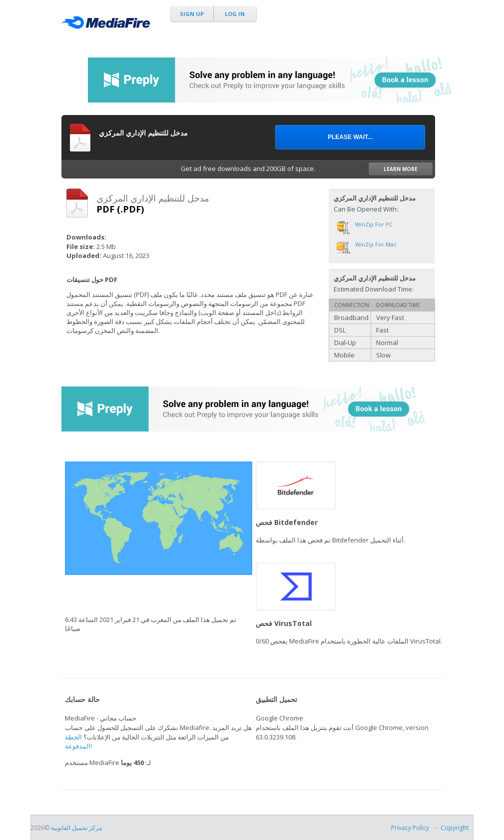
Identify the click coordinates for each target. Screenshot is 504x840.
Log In (235, 14)
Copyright (455, 828)
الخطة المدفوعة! (78, 741)
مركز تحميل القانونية (76, 828)
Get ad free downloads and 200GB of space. (307, 169)
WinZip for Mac (376, 244)
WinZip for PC (374, 224)
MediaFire (108, 25)
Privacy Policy (410, 828)
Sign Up (192, 14)
